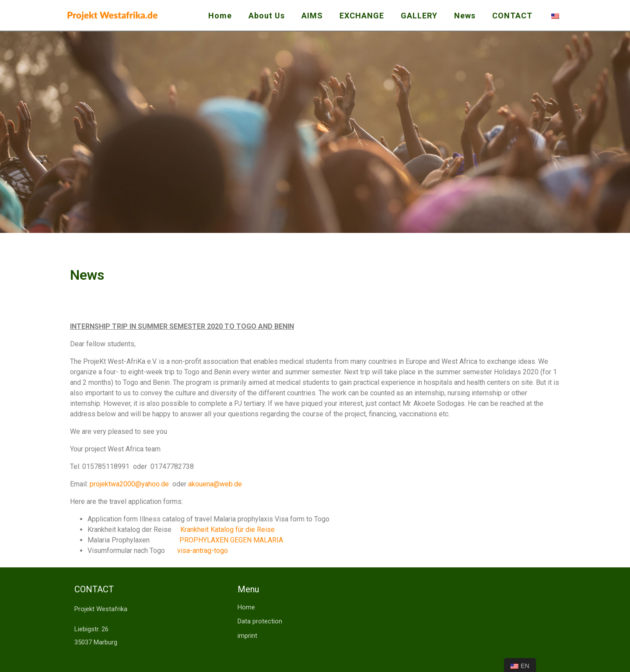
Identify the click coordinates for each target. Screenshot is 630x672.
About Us (267, 16)
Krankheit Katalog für (213, 530)
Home (220, 16)
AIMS (312, 16)
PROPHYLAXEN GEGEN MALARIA (231, 540)
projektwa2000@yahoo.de (129, 484)
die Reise (260, 530)
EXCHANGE (362, 16)
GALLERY (419, 16)
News (465, 16)
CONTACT (512, 16)
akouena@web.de (215, 484)
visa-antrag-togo (203, 551)
